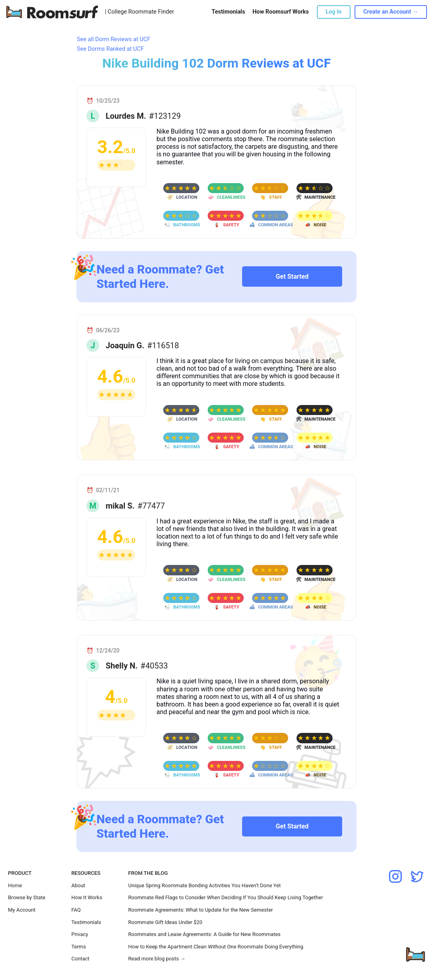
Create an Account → (391, 12)
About (78, 885)
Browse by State (27, 897)
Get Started (292, 276)
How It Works (87, 897)
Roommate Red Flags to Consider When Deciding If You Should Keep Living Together (226, 897)
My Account (22, 910)
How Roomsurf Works (281, 12)
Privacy (80, 934)
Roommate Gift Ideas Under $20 (165, 922)
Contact (80, 959)
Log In (334, 12)
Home (15, 885)
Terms (79, 947)
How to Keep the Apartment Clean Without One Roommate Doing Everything (215, 947)
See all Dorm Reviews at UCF (114, 39)
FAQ (76, 910)
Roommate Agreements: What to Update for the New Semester (200, 910)
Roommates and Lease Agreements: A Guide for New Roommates (204, 934)
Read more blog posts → (157, 959)
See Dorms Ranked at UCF (110, 49)
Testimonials (228, 12)
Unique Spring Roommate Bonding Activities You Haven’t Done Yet (204, 885)
